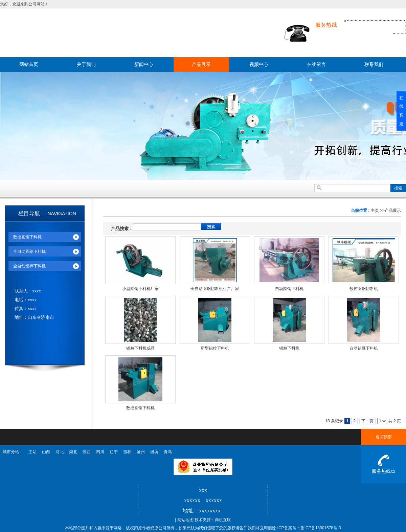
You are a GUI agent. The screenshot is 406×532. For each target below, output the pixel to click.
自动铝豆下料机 (364, 348)
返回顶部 (384, 437)
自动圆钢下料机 (289, 289)
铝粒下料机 (289, 348)
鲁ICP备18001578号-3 (321, 528)
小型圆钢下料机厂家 (140, 289)
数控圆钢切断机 (364, 289)
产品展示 (393, 210)
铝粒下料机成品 (140, 348)
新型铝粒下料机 (215, 348)
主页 (375, 210)
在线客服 (401, 111)
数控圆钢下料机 (140, 408)
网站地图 (185, 520)
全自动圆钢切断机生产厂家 (215, 289)
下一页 (367, 421)
